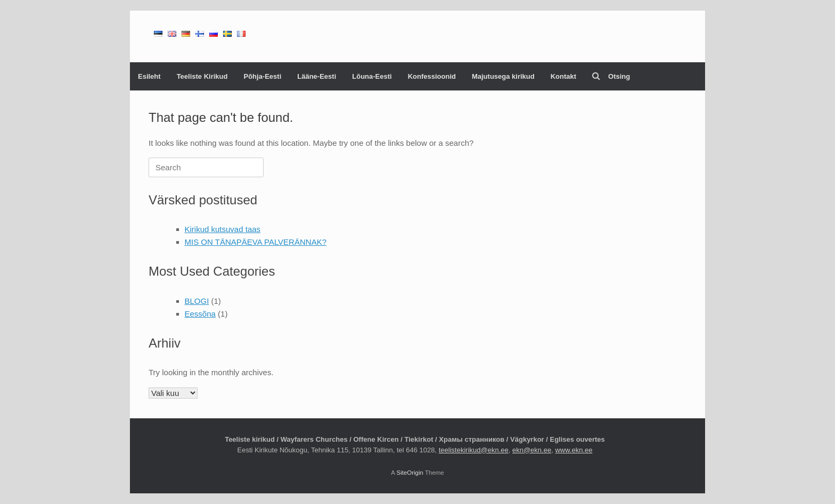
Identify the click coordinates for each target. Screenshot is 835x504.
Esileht (149, 76)
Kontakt (563, 76)
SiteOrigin (410, 473)
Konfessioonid (432, 76)
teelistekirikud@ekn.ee (474, 450)
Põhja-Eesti (262, 76)
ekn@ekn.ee (532, 450)
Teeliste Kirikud (202, 76)
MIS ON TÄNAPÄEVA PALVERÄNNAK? (256, 242)
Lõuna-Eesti (372, 76)
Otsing (611, 76)
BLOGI (197, 301)
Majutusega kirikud (503, 76)
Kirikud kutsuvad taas (223, 229)
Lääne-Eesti (317, 76)
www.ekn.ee (574, 450)
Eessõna (200, 314)
